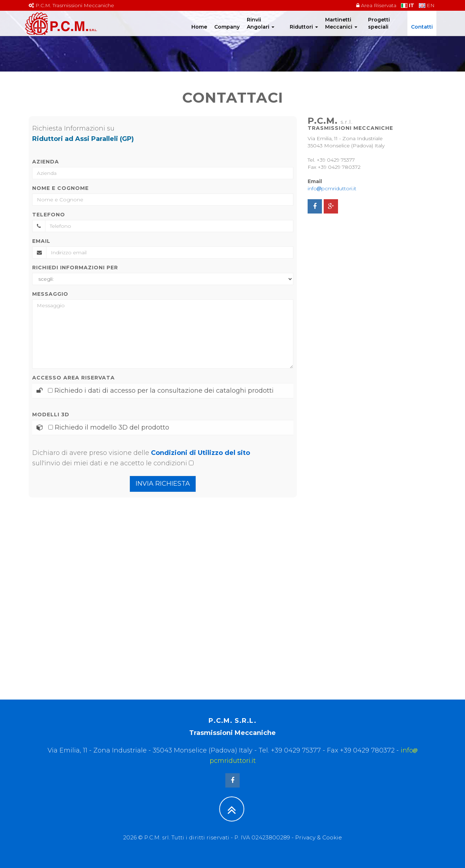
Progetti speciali (379, 30)
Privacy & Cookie (319, 837)
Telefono (49, 215)
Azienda (46, 162)
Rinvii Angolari (261, 30)
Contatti (422, 34)
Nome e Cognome (60, 188)
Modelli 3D (51, 415)
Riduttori (304, 34)
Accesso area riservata (74, 378)
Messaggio (50, 294)
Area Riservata (376, 5)
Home (199, 34)
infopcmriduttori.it (332, 188)
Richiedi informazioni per (75, 268)
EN (427, 5)
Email (41, 241)
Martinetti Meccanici (341, 30)
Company (227, 34)
